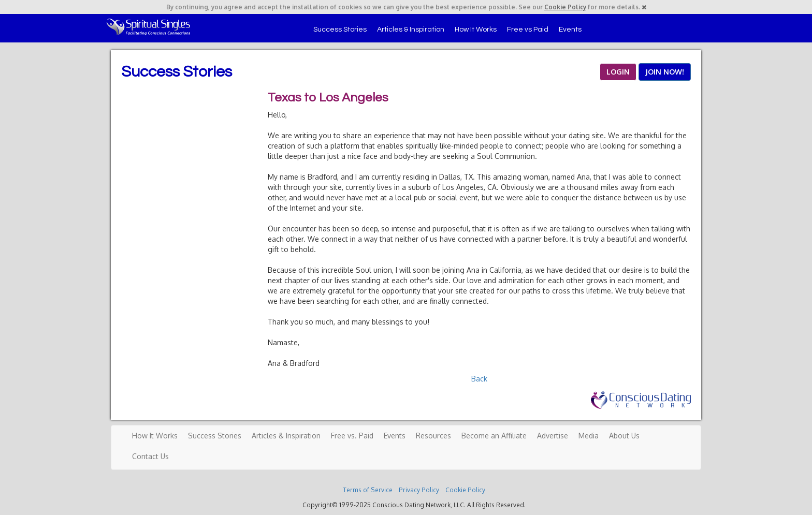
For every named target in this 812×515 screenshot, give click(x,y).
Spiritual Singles (148, 27)
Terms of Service (368, 490)
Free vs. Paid (352, 436)
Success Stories (340, 30)
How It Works (476, 30)
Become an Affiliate (494, 436)
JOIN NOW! (665, 72)
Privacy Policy (419, 490)
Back (479, 379)
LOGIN (618, 72)
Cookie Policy (565, 7)
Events (570, 30)
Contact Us (150, 456)
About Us (624, 436)
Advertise (553, 436)
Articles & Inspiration (411, 30)
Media (589, 436)
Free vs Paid (528, 30)
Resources (433, 436)
